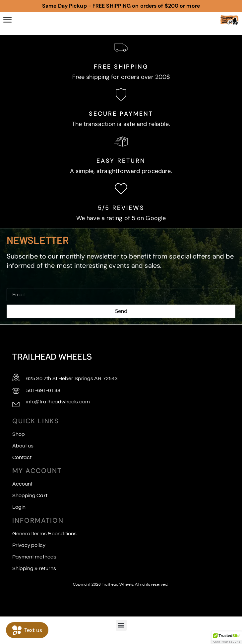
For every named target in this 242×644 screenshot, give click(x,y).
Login (19, 507)
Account (23, 484)
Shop (19, 434)
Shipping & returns (34, 568)
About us (23, 446)
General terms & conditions (45, 534)
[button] (121, 625)
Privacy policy (29, 545)
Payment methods (34, 557)
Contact (22, 457)
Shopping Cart (30, 496)
